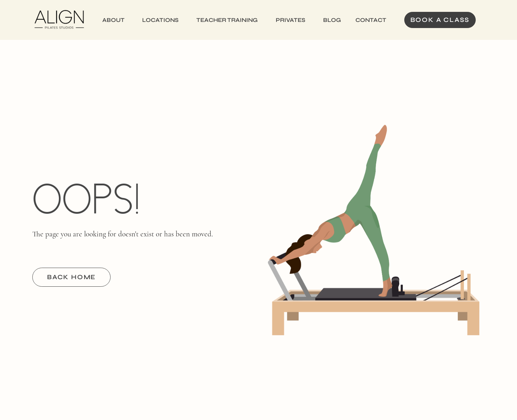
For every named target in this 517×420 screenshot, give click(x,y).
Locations (160, 20)
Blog (332, 20)
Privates (290, 20)
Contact (371, 20)
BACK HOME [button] (71, 277)
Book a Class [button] (440, 20)
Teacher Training (227, 20)
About (113, 20)
